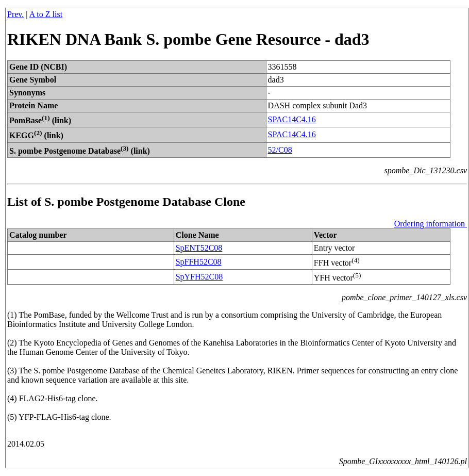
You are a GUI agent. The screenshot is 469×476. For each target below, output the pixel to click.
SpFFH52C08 (199, 262)
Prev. (15, 14)
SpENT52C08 (199, 248)
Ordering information (431, 224)
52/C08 (280, 150)
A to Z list (46, 14)
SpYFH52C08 (199, 277)
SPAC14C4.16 (292, 119)
